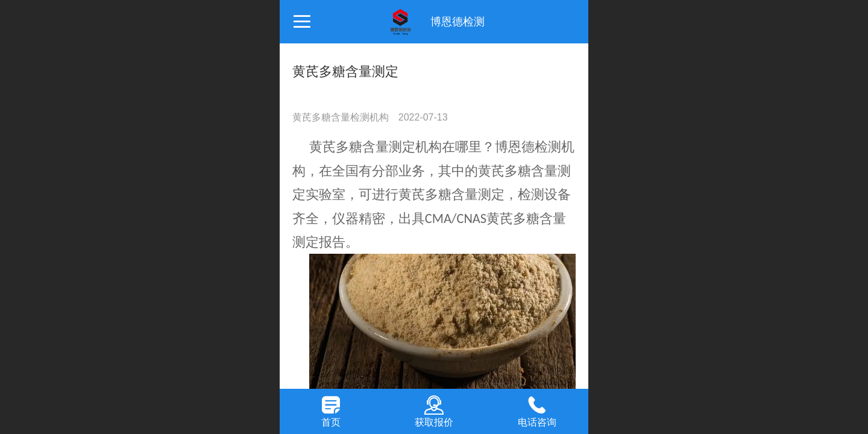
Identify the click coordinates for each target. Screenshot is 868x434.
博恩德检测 (458, 22)
